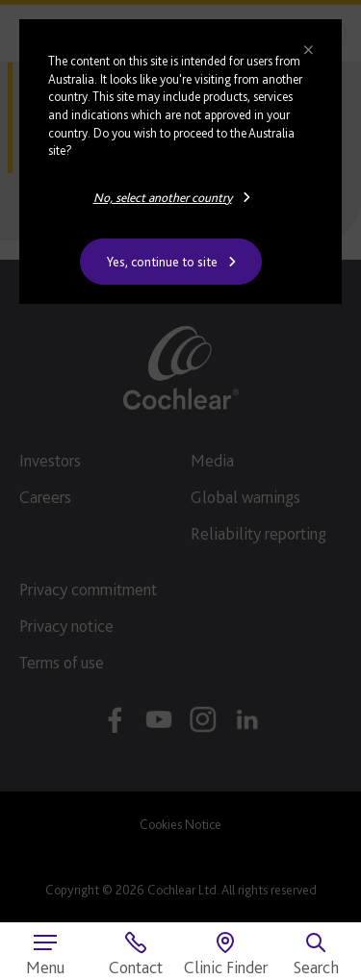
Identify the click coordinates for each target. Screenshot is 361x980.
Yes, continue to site (162, 262)
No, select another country (163, 197)
